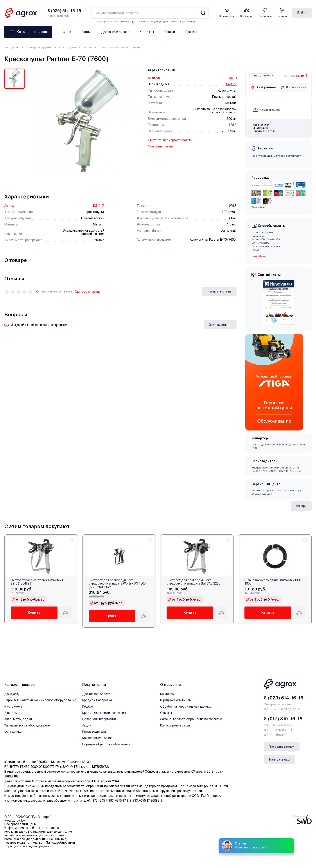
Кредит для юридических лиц (104, 713)
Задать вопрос (220, 325)
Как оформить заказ (97, 738)
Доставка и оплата (115, 32)
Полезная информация (99, 719)
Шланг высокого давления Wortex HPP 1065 (273, 582)
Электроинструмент (39, 47)
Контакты (147, 32)
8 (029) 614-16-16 (284, 698)
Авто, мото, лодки (18, 719)
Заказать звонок (282, 746)
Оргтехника (13, 732)
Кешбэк (88, 706)
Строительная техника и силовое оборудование (40, 700)
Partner (88, 47)
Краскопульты (68, 47)
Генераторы (128, 22)
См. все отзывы (88, 291)
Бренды (191, 32)
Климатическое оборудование (27, 725)
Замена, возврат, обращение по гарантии (191, 719)
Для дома (12, 713)
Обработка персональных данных (186, 706)
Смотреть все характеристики (170, 140)
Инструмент (12, 47)
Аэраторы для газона (164, 22)
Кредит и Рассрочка (97, 700)
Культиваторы (188, 22)
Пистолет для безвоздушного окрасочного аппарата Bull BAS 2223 (193, 582)
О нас (67, 32)
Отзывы (166, 713)
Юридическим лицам (176, 700)
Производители (94, 732)
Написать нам (279, 759)
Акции (86, 32)
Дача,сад (12, 694)
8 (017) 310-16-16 (283, 719)
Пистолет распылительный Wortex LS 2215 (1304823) (38, 582)
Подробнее (259, 207)
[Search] (203, 13)
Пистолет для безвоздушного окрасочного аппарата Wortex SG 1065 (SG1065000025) (117, 584)
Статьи (170, 32)
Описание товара (161, 146)
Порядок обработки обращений (106, 744)
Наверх (301, 506)
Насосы (143, 22)
